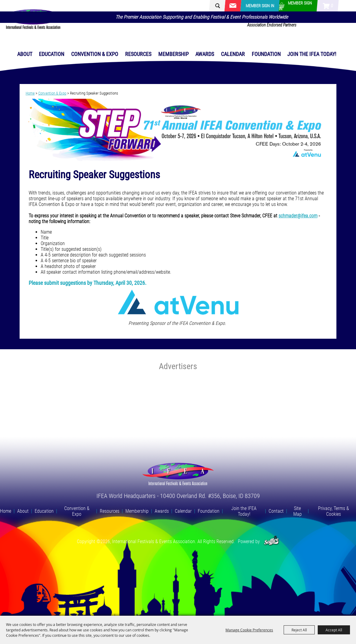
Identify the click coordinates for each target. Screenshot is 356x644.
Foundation (266, 54)
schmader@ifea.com (298, 216)
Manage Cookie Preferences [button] (249, 630)
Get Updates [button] (233, 6)
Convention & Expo (95, 54)
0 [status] (332, 6)
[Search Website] (223, 6)
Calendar (233, 54)
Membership (173, 54)
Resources (138, 54)
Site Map (298, 511)
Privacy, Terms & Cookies (334, 511)
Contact (276, 511)
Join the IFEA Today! (312, 54)
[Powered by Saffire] (271, 541)
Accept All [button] (334, 630)
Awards (205, 54)
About (25, 54)
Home (30, 93)
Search (215, 6)
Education (52, 54)
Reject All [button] (299, 630)
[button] (178, 131)
